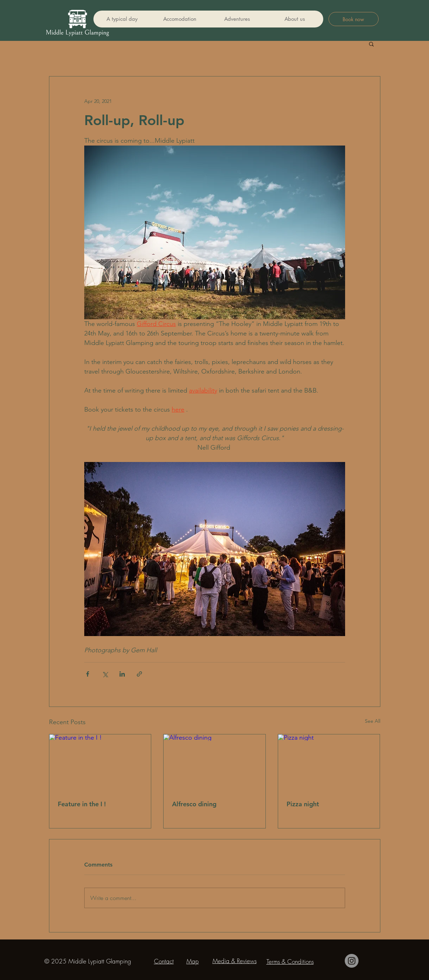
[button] (371, 44)
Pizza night (303, 804)
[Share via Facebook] (88, 674)
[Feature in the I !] (100, 763)
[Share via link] (139, 674)
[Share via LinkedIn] (122, 674)
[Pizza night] (329, 763)
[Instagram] (352, 961)
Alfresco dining (194, 804)
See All (373, 721)
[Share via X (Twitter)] (105, 674)
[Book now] (354, 19)
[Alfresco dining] (214, 763)
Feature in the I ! (82, 804)
